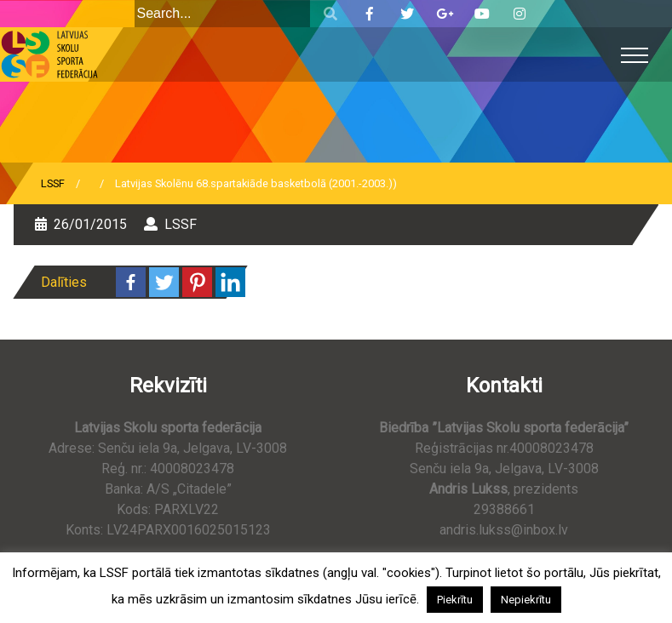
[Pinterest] (197, 282)
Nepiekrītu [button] (526, 600)
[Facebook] (131, 282)
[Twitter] (164, 282)
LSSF (53, 183)
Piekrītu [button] (455, 600)
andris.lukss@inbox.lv (504, 530)
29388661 (504, 509)
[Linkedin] (230, 282)
